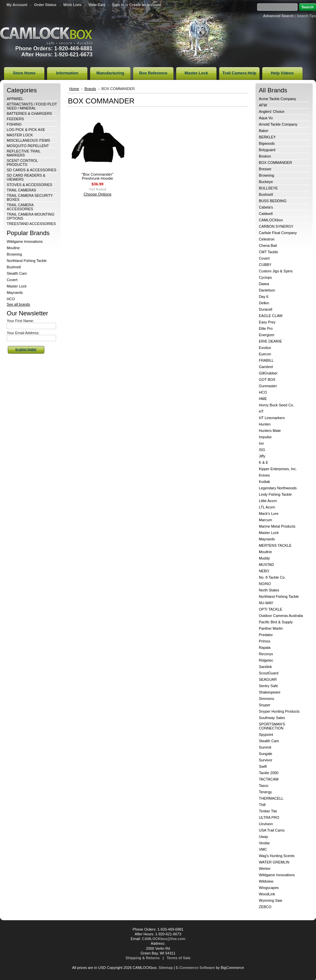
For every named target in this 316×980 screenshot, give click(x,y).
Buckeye (266, 182)
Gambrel (266, 367)
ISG (262, 450)
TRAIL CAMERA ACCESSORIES (20, 207)
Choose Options (98, 194)
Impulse (265, 437)
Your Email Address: (23, 333)
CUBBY (265, 265)
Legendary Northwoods (278, 488)
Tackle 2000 (269, 773)
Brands (90, 89)
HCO (11, 299)
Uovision (266, 824)
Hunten (265, 424)
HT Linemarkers (272, 418)
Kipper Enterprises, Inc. (278, 469)
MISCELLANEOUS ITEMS (28, 140)
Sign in (118, 5)
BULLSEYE (268, 188)
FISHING (14, 124)
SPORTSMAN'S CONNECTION (272, 726)
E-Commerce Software (195, 968)
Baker (264, 131)
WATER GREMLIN (274, 862)
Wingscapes (269, 888)
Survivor (266, 760)
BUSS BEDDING (273, 201)
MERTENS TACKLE (275, 545)
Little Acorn (268, 501)
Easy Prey (267, 322)
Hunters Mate (270, 431)
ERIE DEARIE (270, 341)
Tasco (264, 786)
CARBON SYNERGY (276, 226)
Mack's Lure (269, 514)
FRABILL (266, 360)
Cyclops (265, 277)
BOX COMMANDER (275, 163)
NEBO (264, 571)
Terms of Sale (179, 958)
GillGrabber (268, 373)
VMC (263, 849)
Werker (265, 868)
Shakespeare (270, 692)
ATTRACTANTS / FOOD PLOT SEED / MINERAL (32, 106)
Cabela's (266, 207)
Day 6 (264, 297)
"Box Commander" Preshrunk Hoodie (98, 176)
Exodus (265, 348)
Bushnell (14, 267)
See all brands (18, 304)
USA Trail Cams (272, 830)
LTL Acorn (267, 507)
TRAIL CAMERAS (21, 190)
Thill (262, 805)
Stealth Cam (17, 273)
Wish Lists (72, 5)
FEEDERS (15, 119)
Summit (265, 747)
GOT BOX (267, 380)
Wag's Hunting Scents (277, 856)
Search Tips (306, 16)
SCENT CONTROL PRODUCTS (22, 163)
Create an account (145, 5)
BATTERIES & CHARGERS (29, 114)
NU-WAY (266, 603)
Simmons (266, 699)
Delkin (264, 303)
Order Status (45, 5)
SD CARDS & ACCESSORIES (31, 170)
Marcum (265, 520)
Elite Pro (266, 328)
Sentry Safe (268, 686)
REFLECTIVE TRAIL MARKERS (24, 153)
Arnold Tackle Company (278, 124)
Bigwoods (267, 143)
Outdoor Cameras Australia (281, 616)
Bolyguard (267, 150)
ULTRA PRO (269, 817)
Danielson (267, 290)
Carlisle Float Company (278, 233)
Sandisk (265, 667)
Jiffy (262, 456)
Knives (264, 475)
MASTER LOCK (20, 135)
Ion (261, 443)
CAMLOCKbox (271, 220)
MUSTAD (266, 565)
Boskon (265, 156)
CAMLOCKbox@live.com (164, 939)
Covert (12, 280)
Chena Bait (268, 246)
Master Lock (17, 286)
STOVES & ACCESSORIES (29, 185)
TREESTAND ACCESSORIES (31, 224)
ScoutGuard (269, 673)
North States (269, 590)
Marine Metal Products (277, 526)
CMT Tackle (268, 252)
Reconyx (266, 654)
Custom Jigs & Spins (276, 271)
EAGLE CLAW (271, 316)
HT (261, 411)
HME (263, 399)
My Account (17, 5)
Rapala (265, 648)
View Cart (97, 5)
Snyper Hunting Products (279, 711)
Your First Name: (20, 321)
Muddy (264, 558)
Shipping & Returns (143, 958)
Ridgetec (266, 660)
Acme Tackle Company (278, 99)
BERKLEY (267, 137)
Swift (263, 766)
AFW (263, 105)
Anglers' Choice (272, 112)
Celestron (267, 239)
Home (74, 89)
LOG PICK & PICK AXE (26, 130)
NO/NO (265, 584)
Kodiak (264, 482)
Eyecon (265, 354)
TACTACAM (269, 779)
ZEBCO (265, 907)
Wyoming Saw (270, 900)
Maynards (15, 293)
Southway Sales (272, 718)
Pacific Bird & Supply (276, 622)
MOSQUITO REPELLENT (28, 146)
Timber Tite (268, 811)
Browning (14, 254)
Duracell (266, 309)
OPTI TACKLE (271, 609)
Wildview (266, 881)
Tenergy (265, 792)
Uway (263, 837)
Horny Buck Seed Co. (276, 405)
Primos (265, 641)
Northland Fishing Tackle (27, 261)
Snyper (265, 705)
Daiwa (264, 284)
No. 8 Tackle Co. (272, 577)
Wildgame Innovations (25, 241)
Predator (266, 635)
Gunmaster (268, 386)
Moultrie (13, 248)
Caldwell (266, 214)
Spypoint (266, 734)
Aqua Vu (266, 118)
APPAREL (15, 99)
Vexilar (264, 843)
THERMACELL (271, 798)
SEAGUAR (268, 679)
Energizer (267, 335)
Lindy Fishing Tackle (275, 494)
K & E (264, 462)
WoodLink (267, 894)
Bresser (265, 169)
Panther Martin (271, 628)
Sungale (266, 754)
